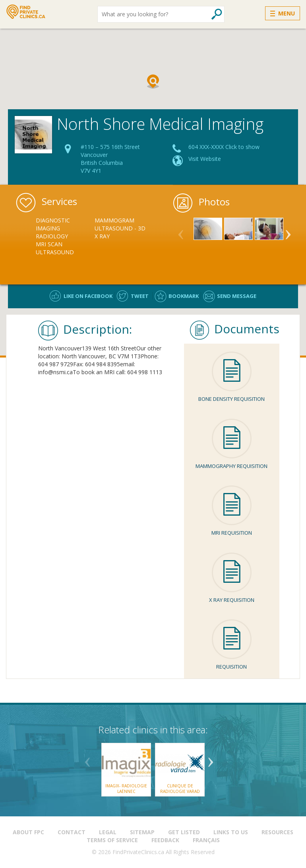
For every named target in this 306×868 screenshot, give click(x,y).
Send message (237, 296)
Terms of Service (112, 840)
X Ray (102, 236)
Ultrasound (55, 252)
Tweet (140, 296)
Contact (72, 832)
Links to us (231, 832)
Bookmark (184, 296)
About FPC (28, 832)
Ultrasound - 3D (120, 228)
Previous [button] (181, 231)
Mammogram (114, 220)
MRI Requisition (232, 533)
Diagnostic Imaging (53, 224)
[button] (153, 81)
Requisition (231, 667)
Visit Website (205, 159)
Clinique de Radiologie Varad (180, 789)
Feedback (165, 840)
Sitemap (142, 832)
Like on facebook (88, 296)
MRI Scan (49, 244)
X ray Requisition (232, 600)
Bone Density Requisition (231, 399)
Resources (277, 832)
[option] (65, 236)
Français (206, 840)
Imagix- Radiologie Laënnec (126, 789)
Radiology (52, 236)
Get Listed (184, 832)
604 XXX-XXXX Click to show (224, 147)
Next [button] (288, 231)
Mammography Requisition (231, 466)
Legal (108, 832)
